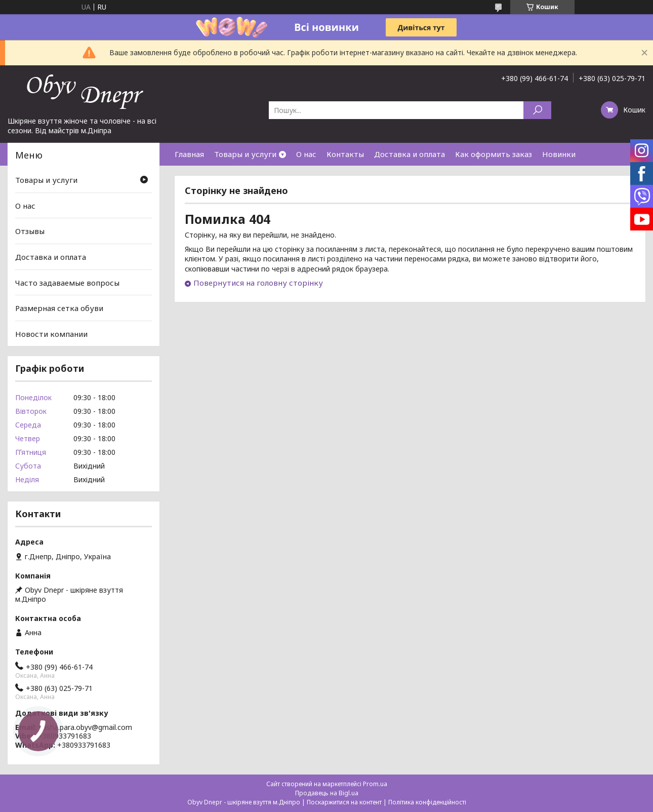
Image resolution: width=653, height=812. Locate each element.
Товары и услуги (245, 154)
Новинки (559, 154)
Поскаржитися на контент (344, 802)
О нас (306, 154)
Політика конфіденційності (427, 802)
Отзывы (30, 231)
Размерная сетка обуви (59, 308)
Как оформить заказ (494, 154)
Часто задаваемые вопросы (67, 282)
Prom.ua (375, 784)
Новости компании (51, 334)
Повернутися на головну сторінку (258, 283)
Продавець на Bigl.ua (327, 793)
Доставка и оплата (410, 154)
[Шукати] (537, 110)
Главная (189, 154)
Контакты (345, 154)
